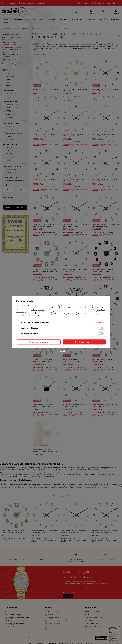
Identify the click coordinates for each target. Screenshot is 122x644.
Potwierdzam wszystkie (84, 342)
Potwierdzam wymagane (38, 342)
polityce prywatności (37, 310)
